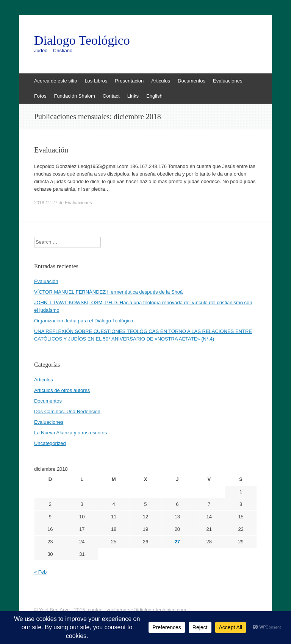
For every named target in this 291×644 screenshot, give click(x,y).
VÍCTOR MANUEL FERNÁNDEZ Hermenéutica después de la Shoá (108, 292)
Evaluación (51, 150)
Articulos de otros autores (62, 390)
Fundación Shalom (74, 96)
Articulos (161, 81)
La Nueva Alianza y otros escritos (70, 433)
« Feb (40, 572)
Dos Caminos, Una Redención (67, 411)
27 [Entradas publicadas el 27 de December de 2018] (177, 542)
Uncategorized (50, 443)
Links (133, 96)
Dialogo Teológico (82, 40)
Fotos (40, 96)
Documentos (192, 81)
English (154, 96)
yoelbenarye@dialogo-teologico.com (146, 610)
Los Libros (96, 81)
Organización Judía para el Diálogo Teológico (84, 321)
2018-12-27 (46, 203)
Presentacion (129, 81)
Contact (111, 96)
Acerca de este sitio (56, 81)
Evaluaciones (228, 81)
